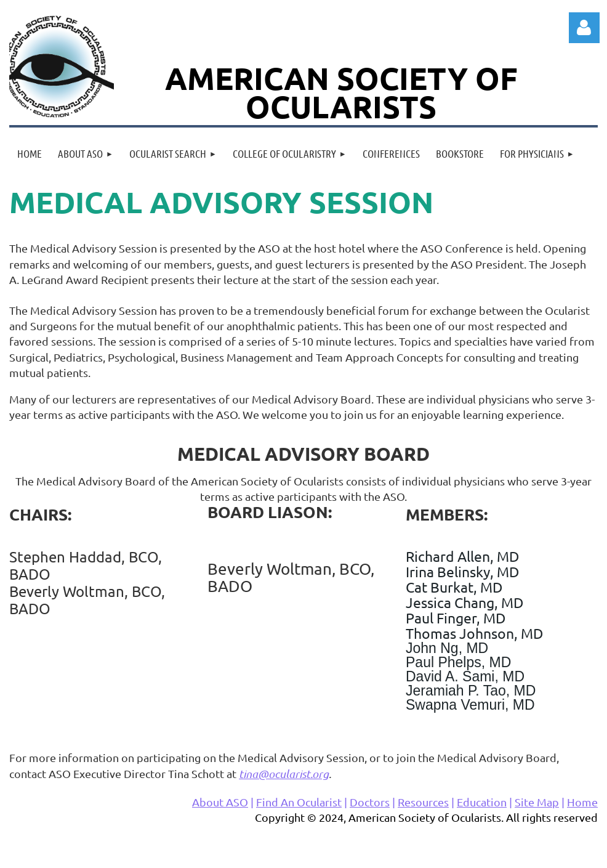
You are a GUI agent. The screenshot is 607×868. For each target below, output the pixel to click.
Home (582, 802)
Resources (423, 802)
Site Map (537, 802)
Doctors (370, 802)
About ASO (220, 802)
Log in (584, 28)
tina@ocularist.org (284, 774)
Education (482, 802)
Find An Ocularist (299, 802)
